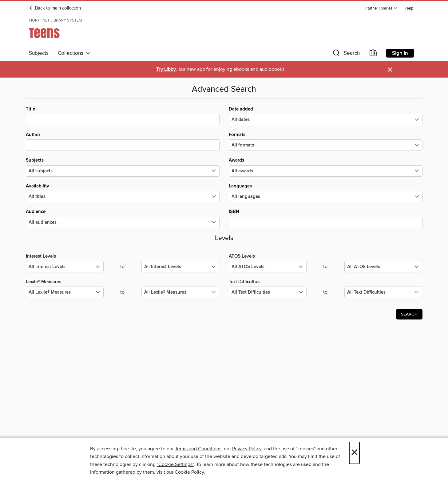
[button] (381, 8)
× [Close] (354, 453)
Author (123, 141)
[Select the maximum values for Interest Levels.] (180, 267)
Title (123, 116)
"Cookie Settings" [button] (175, 464)
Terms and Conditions (198, 449)
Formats (326, 141)
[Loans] (374, 54)
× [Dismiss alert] (390, 70)
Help (409, 8)
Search (409, 314)
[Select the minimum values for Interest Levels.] (65, 267)
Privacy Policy (247, 449)
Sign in (400, 53)
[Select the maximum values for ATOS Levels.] (383, 267)
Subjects (39, 53)
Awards (326, 167)
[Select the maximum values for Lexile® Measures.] (180, 292)
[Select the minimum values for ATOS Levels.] (268, 267)
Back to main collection (55, 8)
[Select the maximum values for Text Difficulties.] (383, 292)
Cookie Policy (189, 472)
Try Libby (166, 69)
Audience (123, 218)
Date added (326, 116)
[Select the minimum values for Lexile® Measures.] (65, 292)
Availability (123, 193)
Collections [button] (74, 53)
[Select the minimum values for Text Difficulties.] (268, 292)
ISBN (326, 218)
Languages (326, 193)
